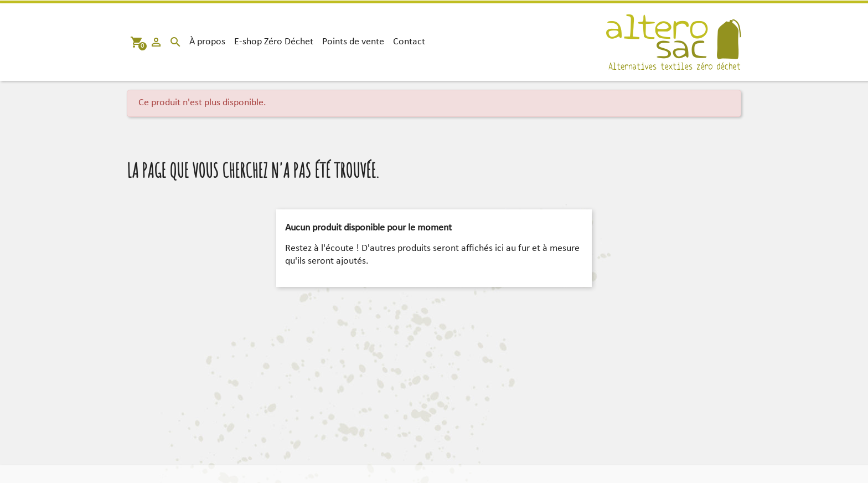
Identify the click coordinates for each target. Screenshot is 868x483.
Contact (409, 42)
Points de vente (353, 42)
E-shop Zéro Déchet (274, 42)
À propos (207, 42)
